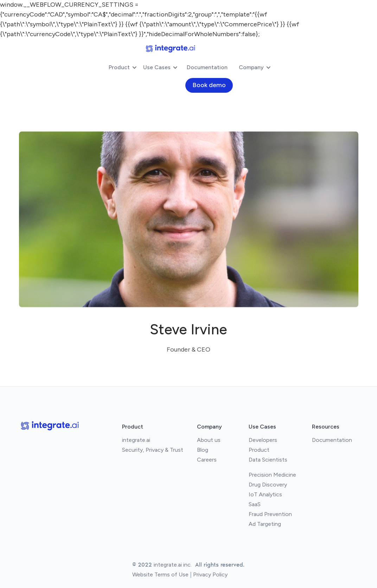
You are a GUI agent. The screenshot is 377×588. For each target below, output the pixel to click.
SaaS (255, 504)
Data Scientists (268, 460)
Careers (207, 460)
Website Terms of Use (160, 574)
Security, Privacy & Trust (153, 450)
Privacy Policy (210, 574)
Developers (263, 440)
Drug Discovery (268, 485)
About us (209, 440)
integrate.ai (136, 440)
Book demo (209, 85)
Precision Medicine (272, 475)
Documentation (207, 67)
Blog (203, 450)
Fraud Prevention (270, 514)
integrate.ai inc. (173, 565)
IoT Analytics (265, 494)
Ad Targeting (265, 524)
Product (259, 450)
